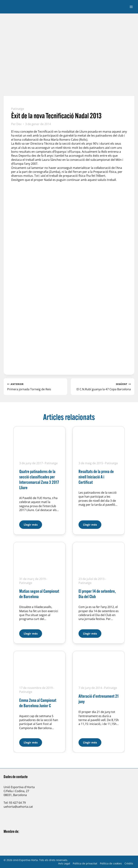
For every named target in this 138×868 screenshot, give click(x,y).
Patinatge (18, 109)
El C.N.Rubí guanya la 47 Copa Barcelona (103, 387)
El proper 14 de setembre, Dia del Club (97, 594)
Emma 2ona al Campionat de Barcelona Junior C (38, 703)
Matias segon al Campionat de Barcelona (39, 594)
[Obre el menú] (131, 7)
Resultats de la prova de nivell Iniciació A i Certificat (96, 477)
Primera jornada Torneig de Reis (35, 387)
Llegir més (33, 523)
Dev (19, 124)
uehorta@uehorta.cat (18, 807)
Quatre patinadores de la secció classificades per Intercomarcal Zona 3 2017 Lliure (39, 479)
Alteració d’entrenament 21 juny (99, 699)
